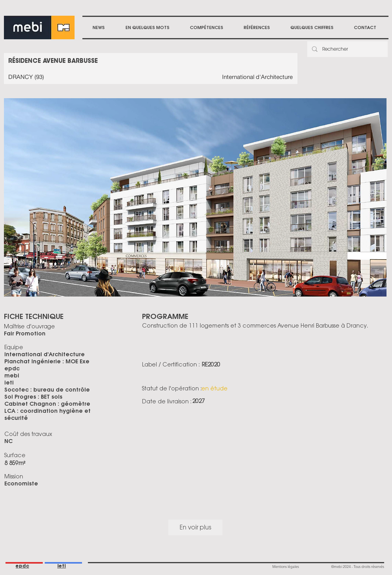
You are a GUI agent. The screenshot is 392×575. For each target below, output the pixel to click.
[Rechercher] (347, 49)
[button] (207, 27)
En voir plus (195, 527)
